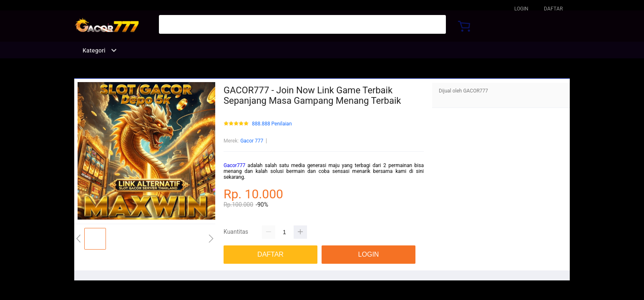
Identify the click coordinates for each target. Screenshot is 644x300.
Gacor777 (234, 165)
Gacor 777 (252, 141)
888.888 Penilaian (272, 124)
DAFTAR (553, 9)
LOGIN (521, 9)
